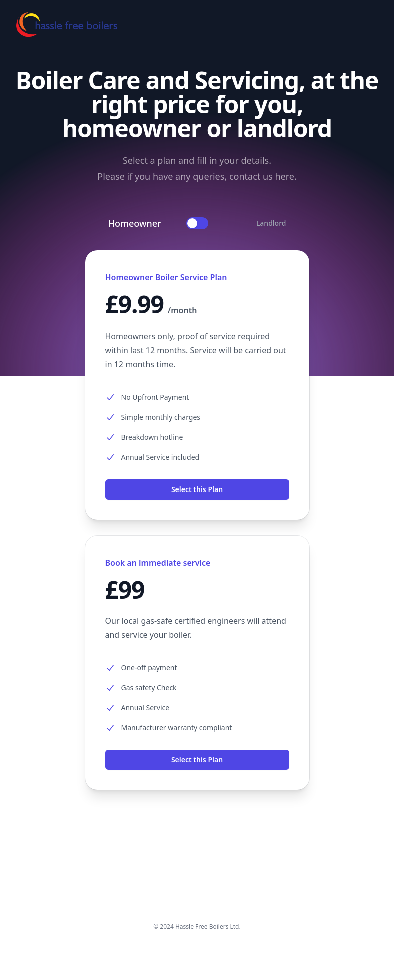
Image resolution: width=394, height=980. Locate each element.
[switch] (197, 223)
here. (286, 176)
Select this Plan (197, 489)
